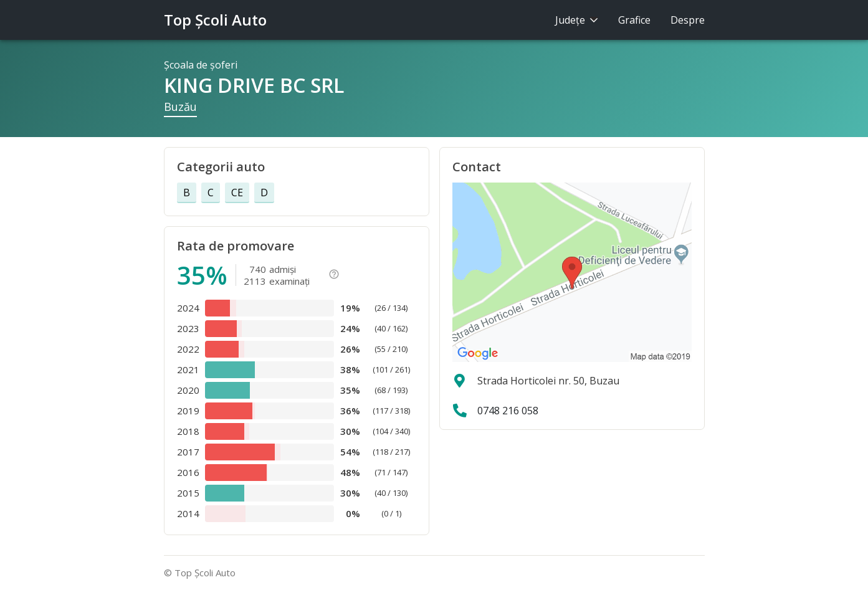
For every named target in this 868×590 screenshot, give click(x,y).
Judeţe (577, 20)
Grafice (634, 20)
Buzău (180, 107)
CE (237, 193)
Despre (688, 20)
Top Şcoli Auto (215, 20)
